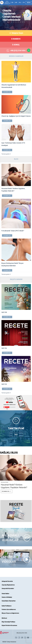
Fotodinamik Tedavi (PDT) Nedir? (13, 231)
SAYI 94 (4, 384)
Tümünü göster (6, 154)
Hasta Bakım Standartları (9, 601)
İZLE (16, 435)
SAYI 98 (4, 312)
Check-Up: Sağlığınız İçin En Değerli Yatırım (16, 116)
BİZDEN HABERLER (16, 56)
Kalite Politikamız (7, 606)
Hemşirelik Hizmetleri (8, 589)
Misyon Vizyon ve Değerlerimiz (10, 613)
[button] (28, 15)
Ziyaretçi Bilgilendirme (8, 585)
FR (24, 3)
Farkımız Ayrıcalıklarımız (9, 609)
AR (16, 3)
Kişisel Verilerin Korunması (9, 625)
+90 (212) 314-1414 (22, 633)
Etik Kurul (4, 618)
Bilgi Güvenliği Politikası (8, 622)
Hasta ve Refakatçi (7, 597)
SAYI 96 (4, 348)
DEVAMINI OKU (7, 92)
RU (20, 3)
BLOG (16, 159)
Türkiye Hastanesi (11, 642)
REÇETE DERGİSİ (16, 279)
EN (12, 3)
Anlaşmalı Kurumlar (7, 581)
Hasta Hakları (5, 594)
